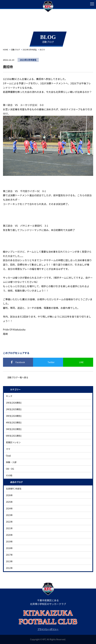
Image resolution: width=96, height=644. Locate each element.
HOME (6, 50)
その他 (9, 475)
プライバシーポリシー (48, 629)
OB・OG (10, 469)
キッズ (9, 396)
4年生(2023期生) (14, 422)
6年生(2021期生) (14, 436)
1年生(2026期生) (14, 403)
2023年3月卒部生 (30, 50)
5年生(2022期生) (14, 429)
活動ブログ (15, 50)
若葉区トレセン (13, 442)
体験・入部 (11, 462)
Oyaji (8, 456)
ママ (8, 449)
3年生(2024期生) (14, 416)
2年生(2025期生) (14, 409)
